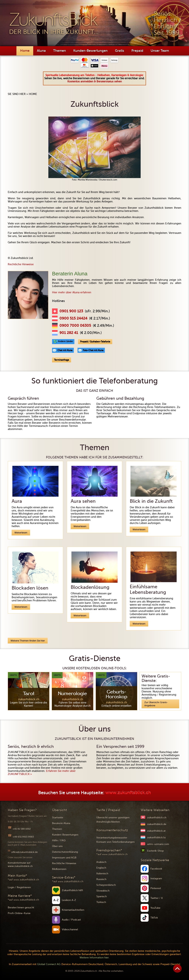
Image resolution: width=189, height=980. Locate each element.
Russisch (101, 879)
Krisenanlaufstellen (73, 910)
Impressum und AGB (64, 858)
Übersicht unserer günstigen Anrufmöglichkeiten (113, 820)
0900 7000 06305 (75, 326)
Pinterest (156, 888)
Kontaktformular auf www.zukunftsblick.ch (20, 864)
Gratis (120, 51)
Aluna (41, 51)
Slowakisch (103, 891)
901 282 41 (69, 333)
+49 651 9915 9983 (23, 837)
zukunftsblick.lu (156, 838)
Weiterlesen (21, 533)
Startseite (58, 818)
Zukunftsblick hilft (72, 890)
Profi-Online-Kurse (19, 913)
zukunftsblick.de (157, 824)
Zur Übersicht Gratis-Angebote (156, 704)
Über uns (57, 846)
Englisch (101, 868)
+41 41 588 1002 (22, 829)
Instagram (156, 879)
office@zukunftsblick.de (24, 852)
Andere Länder (66, 341)
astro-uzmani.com (158, 844)
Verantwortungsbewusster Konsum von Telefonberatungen (115, 840)
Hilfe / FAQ (59, 840)
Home (25, 51)
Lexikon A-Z (69, 900)
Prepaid (137, 51)
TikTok (154, 918)
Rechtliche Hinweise (21, 264)
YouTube (155, 908)
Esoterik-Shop (155, 851)
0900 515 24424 (73, 318)
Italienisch (102, 874)
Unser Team (160, 51)
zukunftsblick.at (156, 831)
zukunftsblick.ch (157, 818)
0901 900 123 (71, 311)
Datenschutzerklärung (65, 852)
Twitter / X (157, 898)
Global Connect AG (49, 964)
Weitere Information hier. (94, 958)
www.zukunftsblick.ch (128, 793)
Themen (60, 51)
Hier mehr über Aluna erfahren (72, 292)
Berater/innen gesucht (21, 908)
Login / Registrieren (19, 887)
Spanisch (102, 896)
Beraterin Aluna (61, 823)
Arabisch (101, 862)
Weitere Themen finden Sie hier (28, 641)
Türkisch (101, 902)
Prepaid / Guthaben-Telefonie (95, 342)
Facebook (156, 869)
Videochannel (70, 929)
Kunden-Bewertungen (90, 51)
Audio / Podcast (71, 920)
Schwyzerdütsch (106, 885)
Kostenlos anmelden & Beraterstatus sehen (95, 81)
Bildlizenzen (59, 869)
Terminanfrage (62, 360)
